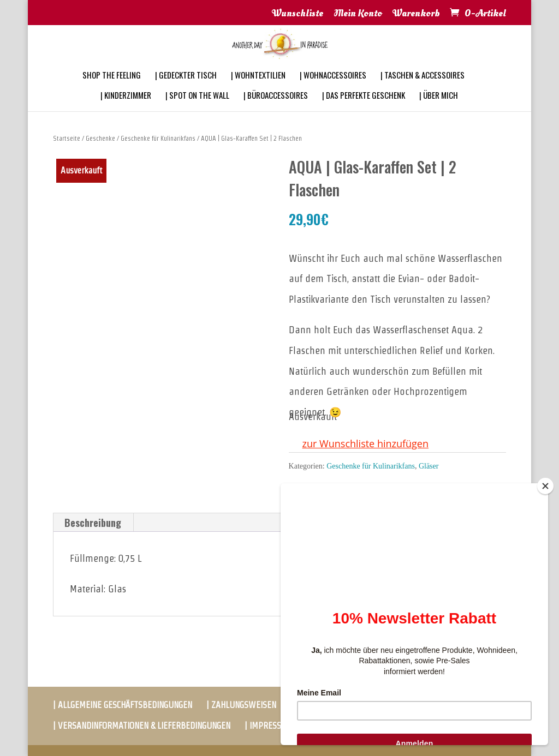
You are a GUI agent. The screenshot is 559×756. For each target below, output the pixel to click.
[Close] (545, 486)
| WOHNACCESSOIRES (333, 89)
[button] (359, 444)
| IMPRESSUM (269, 726)
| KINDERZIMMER (126, 110)
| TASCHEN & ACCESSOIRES (423, 89)
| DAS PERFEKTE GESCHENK (364, 110)
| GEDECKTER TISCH (186, 89)
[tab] (93, 523)
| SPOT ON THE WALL (197, 110)
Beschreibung (93, 523)
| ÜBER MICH (439, 110)
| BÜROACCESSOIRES (276, 110)
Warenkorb (416, 14)
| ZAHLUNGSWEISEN (241, 705)
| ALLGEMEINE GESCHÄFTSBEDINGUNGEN (123, 705)
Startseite (67, 138)
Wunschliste (298, 14)
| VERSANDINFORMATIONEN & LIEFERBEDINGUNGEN (142, 726)
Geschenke (100, 138)
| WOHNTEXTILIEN (258, 89)
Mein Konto (358, 14)
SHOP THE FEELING (112, 89)
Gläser (429, 466)
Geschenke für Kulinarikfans (158, 138)
